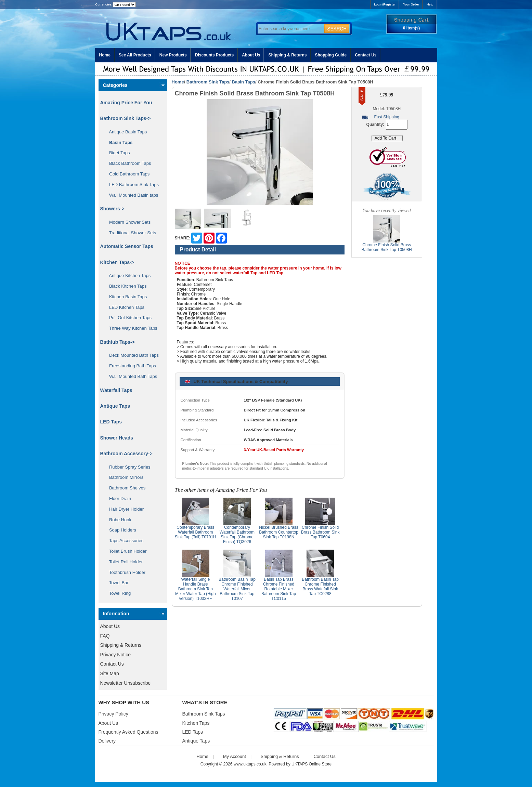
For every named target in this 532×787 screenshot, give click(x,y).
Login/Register (385, 4)
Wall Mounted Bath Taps (131, 376)
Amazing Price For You (126, 103)
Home (105, 55)
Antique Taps (115, 406)
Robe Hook (118, 520)
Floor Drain (118, 499)
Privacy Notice (115, 655)
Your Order (411, 4)
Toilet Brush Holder (126, 551)
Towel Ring (118, 593)
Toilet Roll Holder (124, 562)
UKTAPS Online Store (312, 764)
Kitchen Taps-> (117, 262)
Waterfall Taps (116, 390)
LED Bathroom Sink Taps (132, 185)
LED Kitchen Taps (125, 307)
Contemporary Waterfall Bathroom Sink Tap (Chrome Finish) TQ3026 (237, 535)
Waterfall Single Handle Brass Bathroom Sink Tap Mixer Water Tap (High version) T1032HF (196, 589)
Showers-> (112, 209)
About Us (251, 55)
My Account (235, 756)
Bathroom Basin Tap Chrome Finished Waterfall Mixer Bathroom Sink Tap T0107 (237, 589)
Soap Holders (120, 530)
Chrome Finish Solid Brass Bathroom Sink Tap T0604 (320, 532)
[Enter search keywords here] (290, 29)
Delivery (107, 741)
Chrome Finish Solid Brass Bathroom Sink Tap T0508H (387, 247)
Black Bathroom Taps (128, 163)
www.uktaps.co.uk (250, 764)
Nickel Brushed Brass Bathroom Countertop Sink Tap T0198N (279, 532)
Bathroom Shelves (125, 488)
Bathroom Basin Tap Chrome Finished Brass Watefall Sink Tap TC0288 (320, 587)
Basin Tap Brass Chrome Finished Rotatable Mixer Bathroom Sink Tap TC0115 (279, 589)
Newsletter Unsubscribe (126, 683)
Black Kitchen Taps (126, 286)
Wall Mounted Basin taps (131, 195)
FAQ (105, 636)
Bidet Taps (117, 153)
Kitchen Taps (196, 723)
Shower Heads (117, 438)
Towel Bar (116, 583)
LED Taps (111, 422)
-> (126, 118)
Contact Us (366, 55)
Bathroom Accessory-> (126, 454)
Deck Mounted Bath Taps (132, 355)
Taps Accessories (124, 541)
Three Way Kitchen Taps (131, 328)
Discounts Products (214, 55)
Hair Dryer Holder (124, 509)
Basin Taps (244, 82)
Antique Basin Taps (126, 132)
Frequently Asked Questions (128, 732)
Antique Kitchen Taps (128, 276)
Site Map (110, 673)
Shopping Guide (331, 55)
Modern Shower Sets (128, 222)
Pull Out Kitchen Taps (128, 318)
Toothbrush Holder (125, 572)
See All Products (135, 55)
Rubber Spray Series (127, 467)
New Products (173, 55)
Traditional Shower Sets (130, 233)
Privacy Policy (113, 714)
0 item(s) (411, 28)
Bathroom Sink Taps (208, 82)
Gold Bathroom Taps (127, 174)
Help (430, 4)
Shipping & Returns (287, 55)
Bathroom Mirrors (124, 477)
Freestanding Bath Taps (130, 366)
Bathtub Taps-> (118, 342)
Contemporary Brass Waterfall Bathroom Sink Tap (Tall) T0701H (196, 532)
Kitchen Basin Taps (126, 297)
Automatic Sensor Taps (127, 246)
